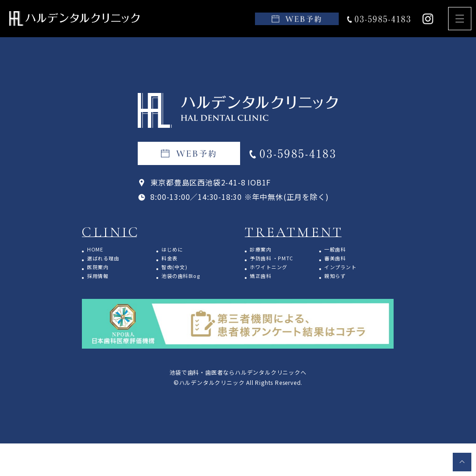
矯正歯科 (266, 288)
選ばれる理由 (111, 263)
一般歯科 (341, 251)
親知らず (341, 288)
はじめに (178, 251)
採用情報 (104, 288)
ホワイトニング (278, 276)
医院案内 (104, 276)
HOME (100, 251)
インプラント (348, 276)
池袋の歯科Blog (190, 288)
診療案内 (266, 251)
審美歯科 (341, 263)
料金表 (174, 263)
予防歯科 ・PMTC (282, 263)
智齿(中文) (181, 276)
